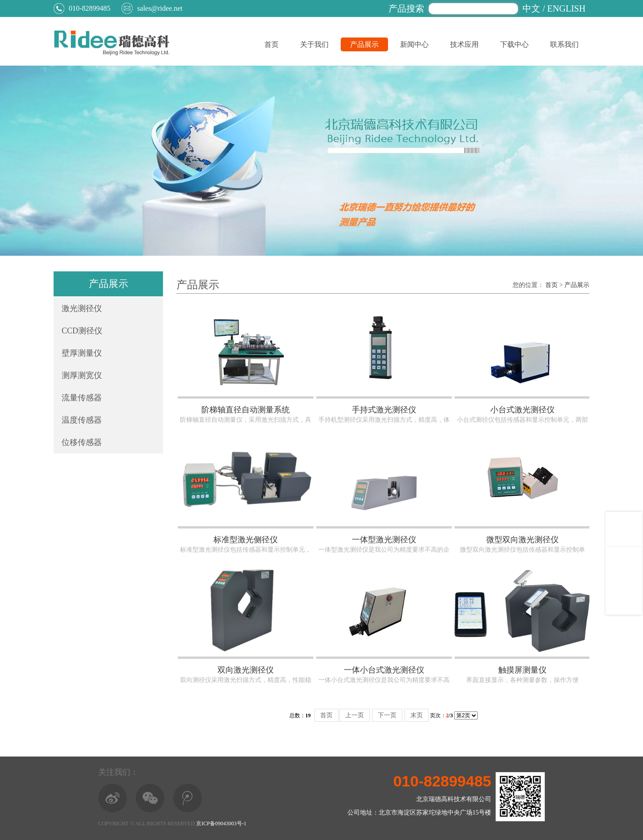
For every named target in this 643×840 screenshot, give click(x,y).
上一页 (355, 715)
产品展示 (364, 44)
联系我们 (564, 44)
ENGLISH (567, 8)
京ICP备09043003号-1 (221, 823)
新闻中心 (414, 44)
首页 (271, 44)
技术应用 (464, 44)
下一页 (387, 715)
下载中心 (514, 44)
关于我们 (314, 44)
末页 (417, 715)
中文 (531, 8)
